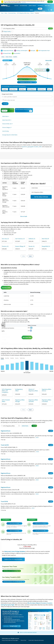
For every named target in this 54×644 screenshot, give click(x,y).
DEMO (40, 9)
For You (17, 6)
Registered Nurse (6, 431)
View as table (49, 60)
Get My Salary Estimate (41, 197)
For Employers (24, 6)
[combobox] (27, 28)
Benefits (15, 57)
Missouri (32, 13)
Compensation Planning (40, 11)
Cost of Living (5, 131)
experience (24, 147)
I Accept (50, 2)
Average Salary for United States (10, 135)
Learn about (12, 626)
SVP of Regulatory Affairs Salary (23, 13)
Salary (6, 13)
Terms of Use (23, 640)
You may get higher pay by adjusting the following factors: (14, 86)
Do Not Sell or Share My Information (36, 640)
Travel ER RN (4, 501)
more (37, 437)
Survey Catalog (33, 6)
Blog (31, 10)
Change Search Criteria (7, 94)
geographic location (33, 147)
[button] (7, 31)
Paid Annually (7, 60)
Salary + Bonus (9, 57)
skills (40, 147)
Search (50, 28)
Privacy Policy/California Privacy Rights (10, 640)
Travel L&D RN (5, 445)
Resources (41, 6)
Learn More (24, 2)
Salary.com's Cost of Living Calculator (15, 551)
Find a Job (48, 6)
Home (2, 13)
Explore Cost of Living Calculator (13, 559)
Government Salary (12, 13)
